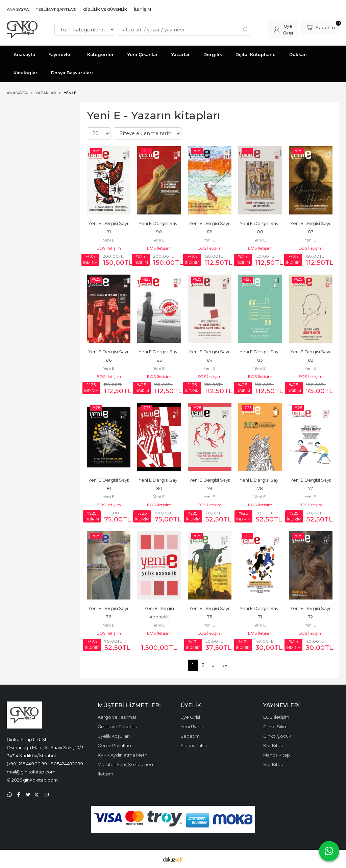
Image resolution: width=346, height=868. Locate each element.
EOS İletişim (109, 248)
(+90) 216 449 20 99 (27, 764)
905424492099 (67, 764)
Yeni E (109, 240)
